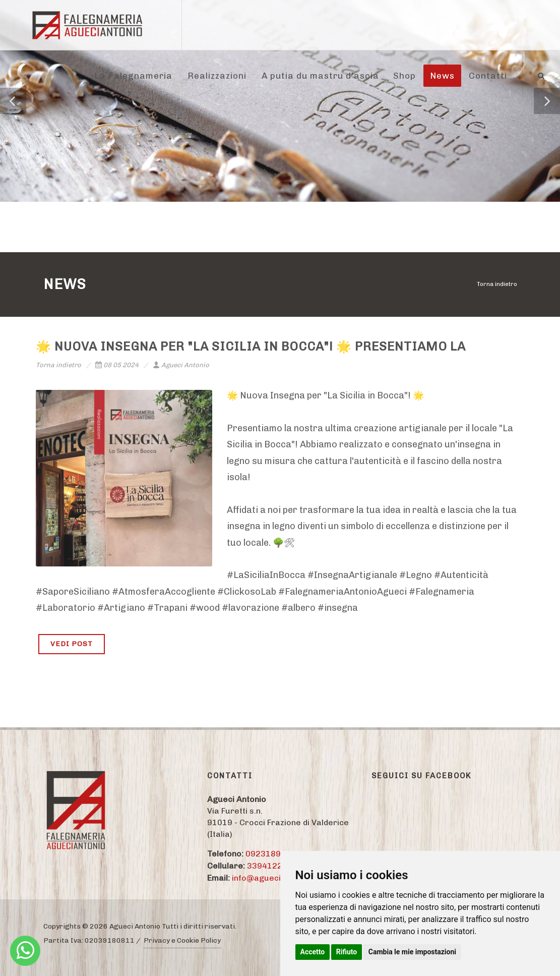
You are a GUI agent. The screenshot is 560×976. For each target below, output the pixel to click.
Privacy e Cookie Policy (182, 940)
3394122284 (272, 866)
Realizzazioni (217, 76)
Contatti (488, 76)
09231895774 (273, 854)
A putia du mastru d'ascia (320, 76)
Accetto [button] (313, 952)
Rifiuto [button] (347, 952)
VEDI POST (72, 644)
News (442, 76)
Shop (405, 76)
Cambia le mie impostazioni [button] (412, 952)
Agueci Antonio (181, 365)
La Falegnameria (133, 76)
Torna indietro (497, 284)
